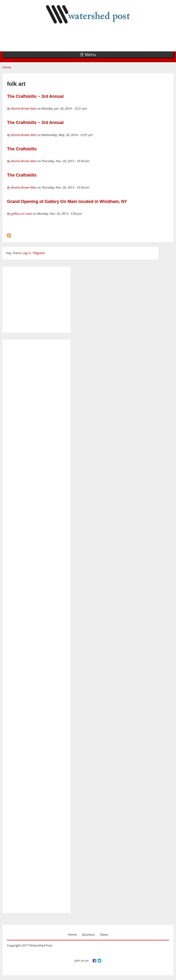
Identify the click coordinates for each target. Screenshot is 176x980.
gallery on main (22, 214)
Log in (26, 253)
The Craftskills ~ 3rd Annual (35, 96)
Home (7, 67)
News (104, 935)
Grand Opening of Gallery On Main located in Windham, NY (67, 202)
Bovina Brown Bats (24, 108)
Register (39, 253)
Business (88, 935)
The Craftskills (22, 149)
